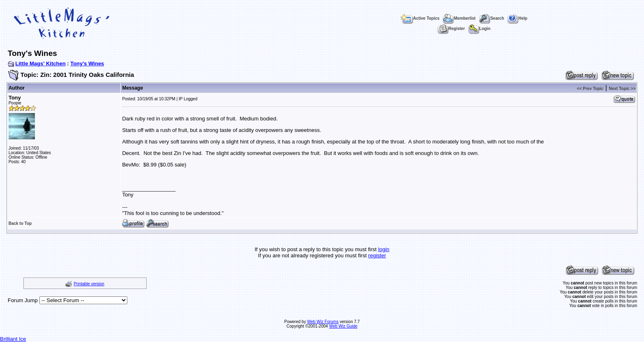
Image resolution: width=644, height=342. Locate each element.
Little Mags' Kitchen (40, 64)
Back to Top (20, 223)
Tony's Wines (87, 64)
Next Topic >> (622, 89)
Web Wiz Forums (323, 322)
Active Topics (420, 18)
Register (451, 29)
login (384, 249)
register (377, 255)
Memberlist (459, 18)
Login (479, 29)
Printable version (89, 284)
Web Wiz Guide (343, 326)
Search (491, 18)
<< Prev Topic (590, 89)
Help (517, 18)
